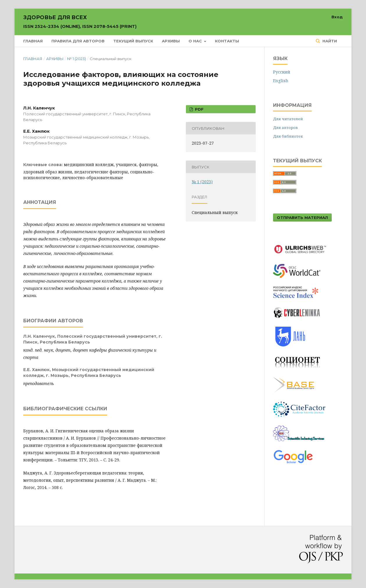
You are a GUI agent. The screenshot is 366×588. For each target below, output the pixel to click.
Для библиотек (288, 136)
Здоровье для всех (80, 22)
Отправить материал (302, 217)
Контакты (227, 41)
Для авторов (286, 127)
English (281, 81)
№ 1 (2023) (77, 59)
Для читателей (288, 119)
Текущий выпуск (133, 41)
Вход (337, 17)
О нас (196, 41)
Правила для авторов (78, 41)
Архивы (171, 41)
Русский (282, 72)
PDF (199, 109)
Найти (329, 41)
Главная (33, 41)
